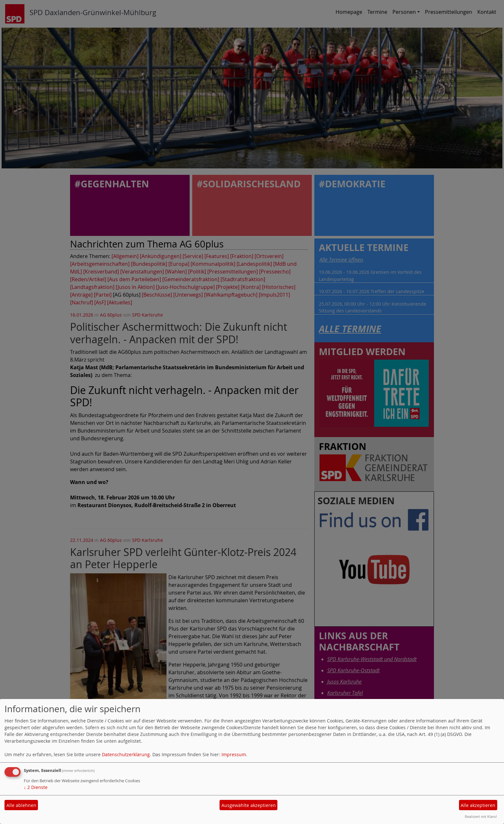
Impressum (234, 754)
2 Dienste (36, 787)
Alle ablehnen (21, 805)
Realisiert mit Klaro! (481, 816)
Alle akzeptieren (478, 805)
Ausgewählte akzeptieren (249, 805)
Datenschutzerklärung (126, 754)
